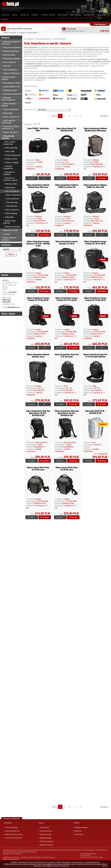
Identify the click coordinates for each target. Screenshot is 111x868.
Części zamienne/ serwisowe (9, 239)
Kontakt (5, 19)
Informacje (8, 823)
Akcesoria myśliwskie (11, 51)
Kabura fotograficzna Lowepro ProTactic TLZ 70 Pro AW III (95, 242)
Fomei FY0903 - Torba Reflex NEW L (38, 129)
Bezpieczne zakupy (46, 845)
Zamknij (105, 866)
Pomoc (41, 823)
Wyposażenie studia (11, 230)
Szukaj (15, 15)
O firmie (76, 823)
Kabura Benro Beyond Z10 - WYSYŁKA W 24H (67, 129)
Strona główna (29, 39)
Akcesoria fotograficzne (12, 48)
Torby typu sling (12, 202)
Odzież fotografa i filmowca (9, 105)
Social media (79, 834)
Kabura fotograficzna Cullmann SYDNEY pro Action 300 (95, 186)
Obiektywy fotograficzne (12, 94)
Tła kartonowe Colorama (14, 838)
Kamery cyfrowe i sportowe (9, 78)
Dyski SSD (7, 66)
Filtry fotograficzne (10, 70)
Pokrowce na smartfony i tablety (10, 179)
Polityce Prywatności (61, 866)
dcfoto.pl (5, 15)
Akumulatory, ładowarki (12, 59)
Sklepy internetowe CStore (11, 859)
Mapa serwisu (75, 15)
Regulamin (102, 15)
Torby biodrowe (12, 206)
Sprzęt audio (8, 113)
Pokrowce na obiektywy (9, 173)
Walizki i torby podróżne (9, 222)
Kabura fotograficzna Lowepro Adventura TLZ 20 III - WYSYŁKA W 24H (38, 244)
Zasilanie (7, 234)
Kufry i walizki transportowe (9, 143)
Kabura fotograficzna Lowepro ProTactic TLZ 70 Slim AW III (38, 299)
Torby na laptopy (11, 213)
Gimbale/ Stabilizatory (11, 73)
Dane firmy (78, 831)
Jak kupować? (45, 828)
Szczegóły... (32, 178)
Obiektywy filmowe (10, 90)
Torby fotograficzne (60, 39)
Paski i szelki (10, 151)
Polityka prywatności (47, 841)
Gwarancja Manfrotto (12, 831)
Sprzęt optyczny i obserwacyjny (9, 122)
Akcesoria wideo (9, 55)
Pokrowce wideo (11, 184)
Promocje (25, 15)
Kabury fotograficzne (14, 195)
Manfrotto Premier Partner (14, 834)
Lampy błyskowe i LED (11, 87)
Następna (104, 116)
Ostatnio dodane (48, 15)
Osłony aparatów (11, 148)
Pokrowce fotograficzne (8, 167)
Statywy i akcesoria (10, 132)
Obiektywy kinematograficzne (8, 99)
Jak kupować (89, 15)
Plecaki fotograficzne (13, 155)
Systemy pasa (10, 188)
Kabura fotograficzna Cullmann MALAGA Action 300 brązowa (95, 129)
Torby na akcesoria (12, 210)
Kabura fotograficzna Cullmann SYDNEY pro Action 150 (67, 186)
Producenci (62, 15)
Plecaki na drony (11, 159)
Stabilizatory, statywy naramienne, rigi (10, 128)
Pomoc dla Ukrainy (11, 828)
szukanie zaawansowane (28, 33)
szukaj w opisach (10, 33)
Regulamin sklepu (46, 838)
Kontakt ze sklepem (81, 828)
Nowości (35, 15)
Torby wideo (9, 217)
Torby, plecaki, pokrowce (43, 39)
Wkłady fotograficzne (13, 227)
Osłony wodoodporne (11, 109)
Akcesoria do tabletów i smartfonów (11, 43)
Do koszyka (73, 178)
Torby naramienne (13, 199)
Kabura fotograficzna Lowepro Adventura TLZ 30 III (67, 242)
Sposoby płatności (46, 831)
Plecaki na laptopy (12, 163)
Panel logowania (100, 24)
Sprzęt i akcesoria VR (11, 117)
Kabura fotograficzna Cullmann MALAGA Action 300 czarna (38, 186)
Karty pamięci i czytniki (12, 83)
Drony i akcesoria (10, 62)
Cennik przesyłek (46, 834)
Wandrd (28, 103)
